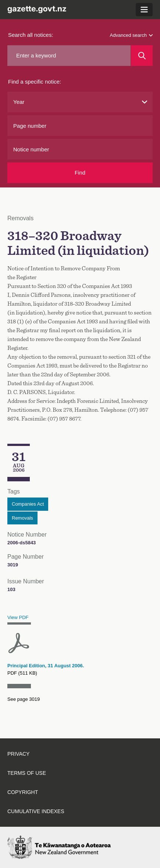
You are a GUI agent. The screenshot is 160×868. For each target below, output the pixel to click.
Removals (22, 518)
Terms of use (27, 773)
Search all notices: (31, 35)
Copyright (23, 792)
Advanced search (131, 35)
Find (80, 173)
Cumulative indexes (36, 811)
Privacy (18, 754)
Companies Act (28, 504)
